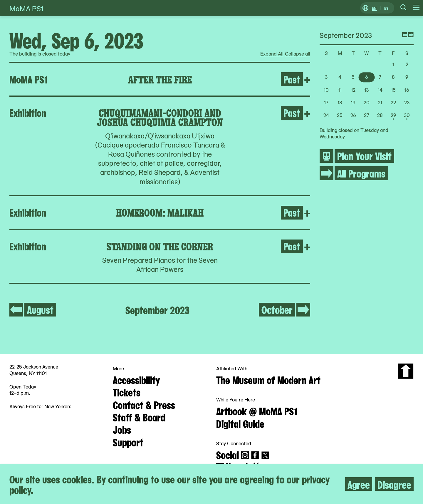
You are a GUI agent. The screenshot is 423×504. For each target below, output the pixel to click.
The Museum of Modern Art (268, 379)
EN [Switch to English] (374, 8)
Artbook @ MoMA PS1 (257, 411)
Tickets (127, 392)
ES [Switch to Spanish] (386, 8)
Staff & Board (139, 417)
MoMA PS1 (26, 8)
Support (128, 442)
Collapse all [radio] (298, 54)
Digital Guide (240, 423)
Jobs (122, 429)
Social (228, 454)
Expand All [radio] (272, 54)
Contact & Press (144, 404)
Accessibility (136, 379)
